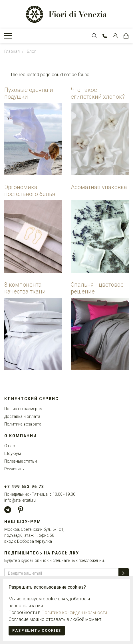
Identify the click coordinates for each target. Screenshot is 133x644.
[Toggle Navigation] (8, 36)
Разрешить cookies (37, 630)
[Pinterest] (21, 510)
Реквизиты (14, 469)
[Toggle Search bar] (94, 36)
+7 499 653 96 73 (24, 487)
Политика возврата (23, 424)
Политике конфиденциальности (74, 612)
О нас (10, 446)
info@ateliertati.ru (20, 500)
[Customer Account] (115, 36)
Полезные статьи (21, 461)
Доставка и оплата (22, 416)
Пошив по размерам (23, 409)
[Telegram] (8, 510)
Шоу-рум (13, 453)
